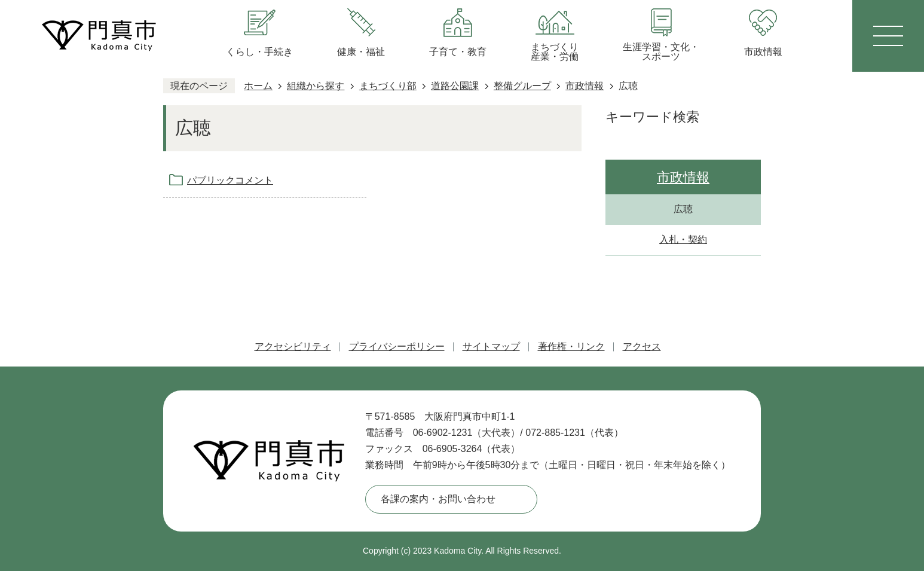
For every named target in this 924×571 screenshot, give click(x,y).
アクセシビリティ (293, 346)
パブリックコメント (230, 180)
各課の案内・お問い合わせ (438, 499)
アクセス (642, 346)
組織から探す (316, 86)
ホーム (258, 86)
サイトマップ (491, 346)
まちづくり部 (388, 86)
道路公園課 (455, 86)
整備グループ (522, 86)
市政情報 (585, 86)
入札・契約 (683, 239)
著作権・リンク (571, 346)
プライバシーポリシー (397, 346)
